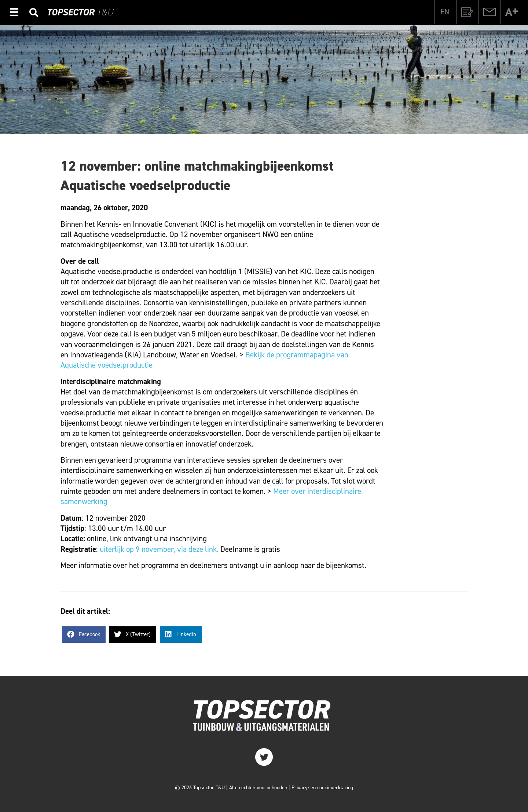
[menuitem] (445, 12)
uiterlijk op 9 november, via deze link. (159, 549)
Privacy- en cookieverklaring (322, 788)
